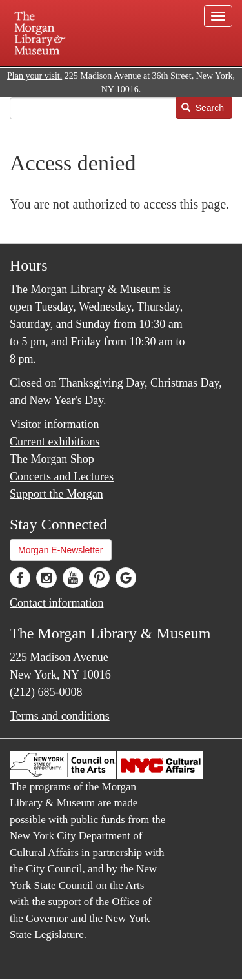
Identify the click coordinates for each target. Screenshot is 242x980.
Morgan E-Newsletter (61, 550)
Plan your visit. (35, 76)
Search (203, 108)
